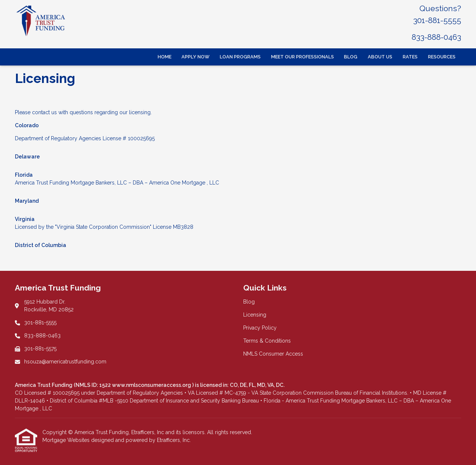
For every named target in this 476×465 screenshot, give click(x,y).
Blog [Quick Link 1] (249, 302)
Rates (410, 57)
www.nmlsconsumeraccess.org (152, 385)
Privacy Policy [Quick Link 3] (260, 328)
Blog (351, 57)
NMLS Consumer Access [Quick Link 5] (273, 354)
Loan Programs (240, 57)
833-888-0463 (436, 37)
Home (165, 57)
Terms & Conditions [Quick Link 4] (267, 341)
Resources (442, 57)
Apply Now (195, 57)
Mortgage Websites (67, 440)
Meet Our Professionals (303, 57)
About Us (380, 57)
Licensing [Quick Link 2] (255, 315)
